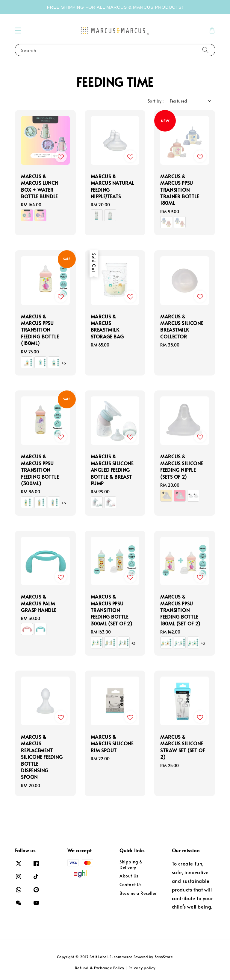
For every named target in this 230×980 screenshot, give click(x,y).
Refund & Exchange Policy (100, 968)
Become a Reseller (138, 893)
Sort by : (156, 101)
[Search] (205, 50)
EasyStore (164, 957)
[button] (18, 30)
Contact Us (131, 884)
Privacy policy (142, 968)
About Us (129, 876)
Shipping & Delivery (131, 865)
